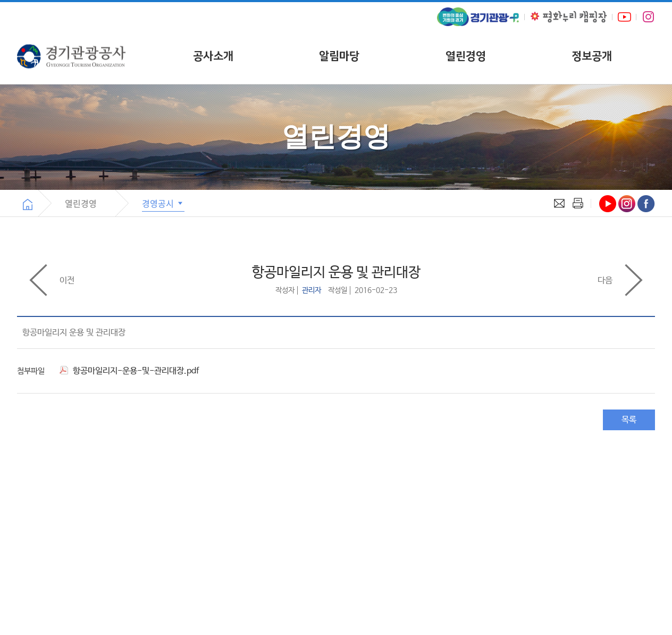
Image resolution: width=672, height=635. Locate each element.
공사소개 (213, 56)
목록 (629, 420)
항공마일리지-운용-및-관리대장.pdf (129, 371)
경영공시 (163, 203)
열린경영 (466, 56)
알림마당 (339, 56)
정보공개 (592, 56)
